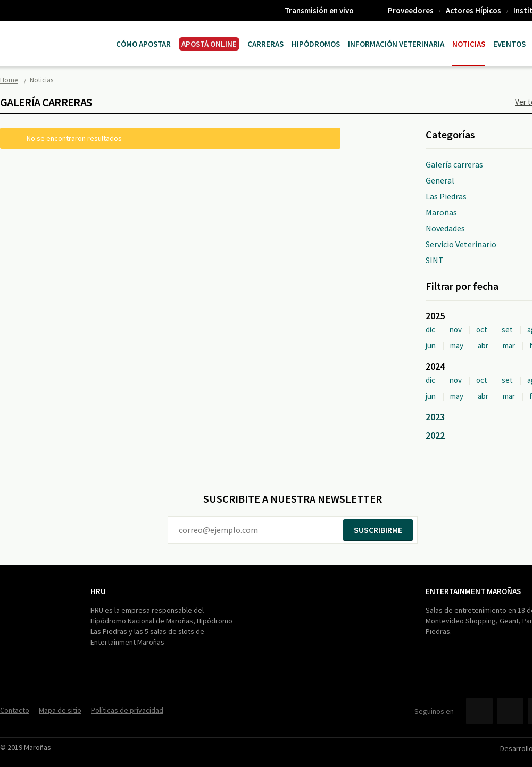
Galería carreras (454, 164)
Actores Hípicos (473, 10)
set (507, 330)
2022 (435, 435)
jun (431, 345)
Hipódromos (316, 44)
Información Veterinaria (396, 44)
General (440, 180)
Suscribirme (378, 530)
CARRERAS (265, 44)
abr (483, 345)
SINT (435, 260)
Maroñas (441, 212)
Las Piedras (446, 196)
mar (509, 345)
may (457, 345)
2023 (435, 417)
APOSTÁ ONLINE (209, 44)
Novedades (445, 228)
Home (9, 80)
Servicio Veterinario (461, 244)
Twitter (510, 711)
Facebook (479, 711)
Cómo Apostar (143, 44)
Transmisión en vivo (319, 10)
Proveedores (411, 10)
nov (456, 330)
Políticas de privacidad (127, 710)
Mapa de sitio (60, 710)
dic (430, 330)
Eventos (509, 44)
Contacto (15, 710)
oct (482, 330)
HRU (98, 591)
